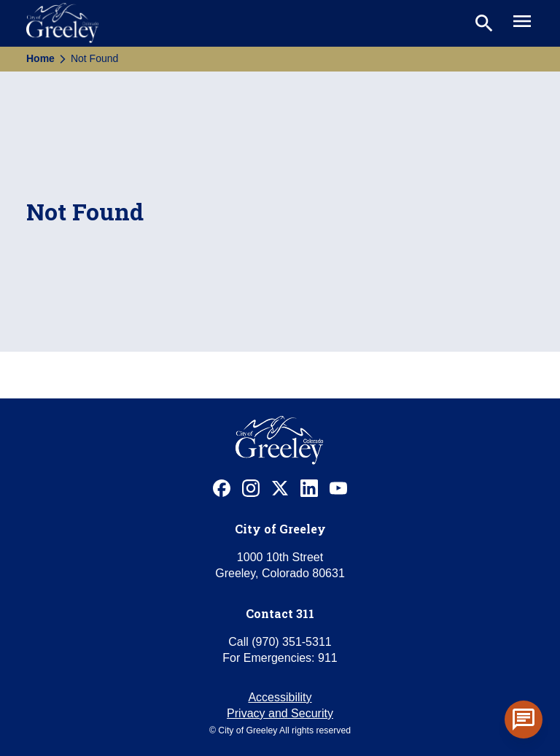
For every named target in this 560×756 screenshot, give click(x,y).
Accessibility (280, 697)
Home (40, 58)
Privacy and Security (280, 713)
